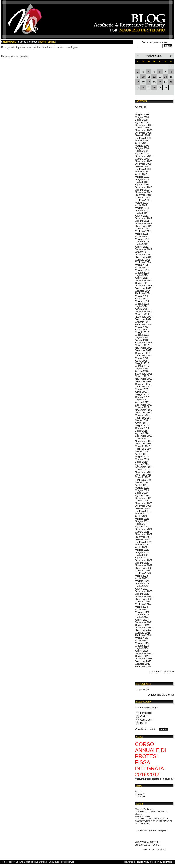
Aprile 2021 (141, 516)
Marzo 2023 (141, 576)
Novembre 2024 (144, 628)
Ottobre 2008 (142, 128)
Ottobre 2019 (142, 470)
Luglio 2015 (141, 337)
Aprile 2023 (141, 578)
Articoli (139, 107)
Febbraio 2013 (143, 262)
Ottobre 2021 (142, 532)
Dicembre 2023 (143, 599)
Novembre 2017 (144, 410)
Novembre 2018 (144, 441)
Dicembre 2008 (143, 133)
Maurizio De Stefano (144, 809)
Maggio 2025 (142, 643)
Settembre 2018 (144, 436)
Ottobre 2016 (142, 376)
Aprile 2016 (141, 361)
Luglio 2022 (141, 555)
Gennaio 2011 (143, 198)
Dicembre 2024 (143, 630)
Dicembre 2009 (143, 164)
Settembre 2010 (144, 187)
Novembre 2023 (144, 596)
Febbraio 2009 (143, 138)
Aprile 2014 (141, 299)
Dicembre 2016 (143, 381)
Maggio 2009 (142, 146)
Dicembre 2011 (143, 226)
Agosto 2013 (142, 278)
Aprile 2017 (141, 392)
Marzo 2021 (141, 514)
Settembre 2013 (144, 280)
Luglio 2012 (141, 244)
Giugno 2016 (142, 366)
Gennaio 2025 (143, 633)
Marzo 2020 (141, 482)
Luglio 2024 (141, 617)
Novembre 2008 (144, 130)
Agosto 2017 (142, 402)
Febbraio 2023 (143, 573)
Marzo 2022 (141, 545)
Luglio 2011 (141, 213)
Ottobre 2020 (142, 501)
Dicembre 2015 (143, 350)
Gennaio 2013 (143, 260)
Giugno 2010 (142, 179)
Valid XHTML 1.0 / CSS (154, 850)
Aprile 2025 (141, 640)
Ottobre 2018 (142, 438)
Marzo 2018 (141, 420)
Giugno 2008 (142, 117)
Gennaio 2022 (143, 539)
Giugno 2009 (142, 148)
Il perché (140, 794)
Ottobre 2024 (142, 625)
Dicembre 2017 (143, 413)
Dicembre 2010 (143, 195)
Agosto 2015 (142, 340)
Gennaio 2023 (143, 571)
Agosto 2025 (142, 651)
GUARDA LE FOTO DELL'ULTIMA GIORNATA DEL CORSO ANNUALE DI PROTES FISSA (154, 821)
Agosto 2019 (142, 464)
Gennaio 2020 (143, 477)
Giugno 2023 (142, 583)
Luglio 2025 (141, 648)
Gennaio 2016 (143, 353)
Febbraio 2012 (143, 231)
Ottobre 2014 (142, 314)
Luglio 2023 (141, 586)
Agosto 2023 (142, 589)
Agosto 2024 (142, 620)
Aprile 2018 (141, 423)
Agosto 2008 (142, 122)
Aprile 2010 (141, 174)
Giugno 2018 (142, 428)
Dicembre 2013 (143, 288)
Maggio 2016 (142, 363)
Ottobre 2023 (142, 594)
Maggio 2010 (142, 177)
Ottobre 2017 (142, 407)
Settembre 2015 (144, 343)
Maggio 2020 (142, 488)
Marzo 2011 (141, 203)
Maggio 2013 (142, 270)
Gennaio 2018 (143, 415)
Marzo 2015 (141, 327)
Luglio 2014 (141, 306)
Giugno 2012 (142, 242)
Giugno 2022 (142, 552)
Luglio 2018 (141, 431)
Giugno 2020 (142, 490)
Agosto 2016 (142, 371)
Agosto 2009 (142, 153)
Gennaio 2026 (143, 664)
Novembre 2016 (144, 379)
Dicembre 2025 (143, 661)
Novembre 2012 (144, 255)
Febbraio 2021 (143, 511)
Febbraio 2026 (143, 666)
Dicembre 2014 (143, 319)
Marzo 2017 (141, 389)
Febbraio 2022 (143, 542)
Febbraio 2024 (143, 604)
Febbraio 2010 (143, 169)
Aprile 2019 (141, 454)
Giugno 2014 (142, 304)
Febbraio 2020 (143, 480)
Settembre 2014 (144, 311)
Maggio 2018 (142, 425)
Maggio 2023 (142, 581)
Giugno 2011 (142, 210)
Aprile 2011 (141, 205)
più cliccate (168, 695)
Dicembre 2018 (143, 444)
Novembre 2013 (144, 286)
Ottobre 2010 (142, 190)
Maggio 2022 (142, 550)
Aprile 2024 (141, 609)
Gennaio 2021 (143, 508)
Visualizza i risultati (145, 729)
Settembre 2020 (144, 498)
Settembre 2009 (144, 156)
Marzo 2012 (141, 234)
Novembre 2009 (144, 161)
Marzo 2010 (141, 172)
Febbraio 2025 (143, 635)
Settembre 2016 (144, 374)
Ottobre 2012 (142, 252)
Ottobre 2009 (142, 159)
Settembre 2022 (144, 560)
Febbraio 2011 (143, 200)
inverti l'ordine (47, 42)
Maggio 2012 (142, 239)
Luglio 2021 (141, 524)
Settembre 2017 (144, 405)
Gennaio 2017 (143, 384)
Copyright (140, 797)
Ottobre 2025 (142, 656)
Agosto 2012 (142, 247)
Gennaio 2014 (143, 291)
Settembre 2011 (144, 218)
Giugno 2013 (142, 273)
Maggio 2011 (142, 208)
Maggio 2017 (142, 394)
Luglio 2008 (141, 120)
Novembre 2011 (144, 223)
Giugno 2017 (142, 397)
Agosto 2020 (142, 495)
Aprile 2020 (141, 485)
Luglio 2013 (141, 275)
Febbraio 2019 (143, 449)
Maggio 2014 (142, 301)
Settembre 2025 (144, 653)
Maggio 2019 (142, 457)
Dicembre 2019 (143, 475)
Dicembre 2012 (143, 257)
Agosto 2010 (142, 185)
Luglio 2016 (141, 368)
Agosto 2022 (142, 558)
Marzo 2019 (141, 451)
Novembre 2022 (144, 565)
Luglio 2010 (141, 182)
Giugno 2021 (142, 521)
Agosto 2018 (142, 433)
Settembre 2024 (144, 622)
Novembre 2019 (144, 472)
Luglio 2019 (141, 462)
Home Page (10, 42)
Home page (7, 862)
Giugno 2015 (142, 335)
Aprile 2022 (141, 547)
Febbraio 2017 (143, 387)
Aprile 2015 (141, 330)
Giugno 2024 (142, 615)
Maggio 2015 (142, 332)
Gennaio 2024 (143, 602)
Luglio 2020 (141, 493)
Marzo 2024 (141, 607)
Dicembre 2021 (143, 537)
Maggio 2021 (142, 519)
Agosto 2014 (142, 309)
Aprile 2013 (141, 267)
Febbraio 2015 (143, 324)
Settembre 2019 (144, 467)
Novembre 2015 (144, 348)
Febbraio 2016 (143, 356)
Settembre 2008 (144, 125)
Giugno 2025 (142, 646)
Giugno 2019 (142, 459)
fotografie (140, 689)
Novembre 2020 (144, 503)
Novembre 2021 (144, 534)
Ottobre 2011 (142, 221)
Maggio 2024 (142, 612)
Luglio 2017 (141, 400)
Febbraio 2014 (143, 293)
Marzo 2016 (141, 358)
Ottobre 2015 (142, 345)
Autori (138, 791)
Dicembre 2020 (143, 506)
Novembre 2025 (144, 659)
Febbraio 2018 (143, 418)
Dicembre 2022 (143, 568)
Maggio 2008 (142, 115)
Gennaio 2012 (143, 229)
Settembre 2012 (144, 249)
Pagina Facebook (142, 816)
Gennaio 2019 (143, 446)
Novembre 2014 (144, 317)
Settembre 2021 (144, 529)
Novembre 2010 (144, 192)
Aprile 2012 (141, 236)
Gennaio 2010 (143, 166)
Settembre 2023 (144, 591)
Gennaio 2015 (143, 322)
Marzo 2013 (141, 265)
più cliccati (168, 672)
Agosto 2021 (142, 526)
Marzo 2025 (141, 638)
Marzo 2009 (141, 141)
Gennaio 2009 (143, 135)
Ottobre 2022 (142, 563)
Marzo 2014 (141, 296)
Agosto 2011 (142, 216)
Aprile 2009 (141, 143)
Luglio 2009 (141, 151)
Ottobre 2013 (142, 283)
